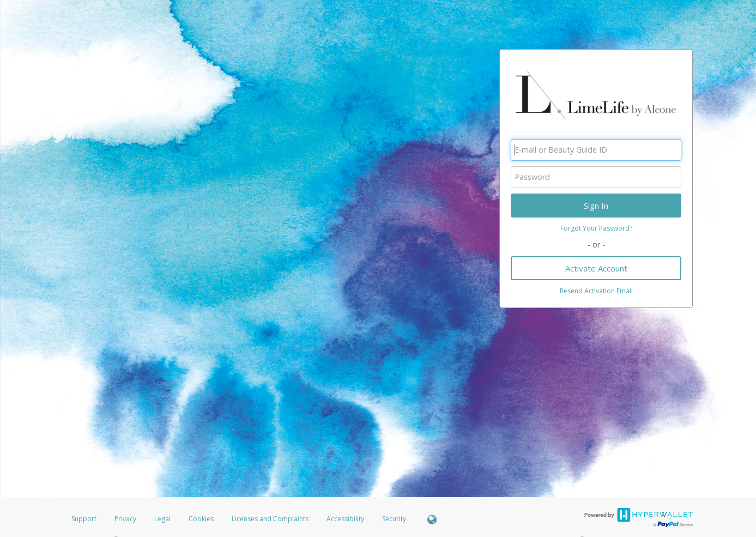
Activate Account (596, 268)
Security (394, 519)
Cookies (201, 519)
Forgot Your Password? (596, 228)
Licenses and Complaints (271, 519)
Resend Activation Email (596, 291)
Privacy (125, 519)
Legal (162, 519)
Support (84, 519)
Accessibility (345, 519)
